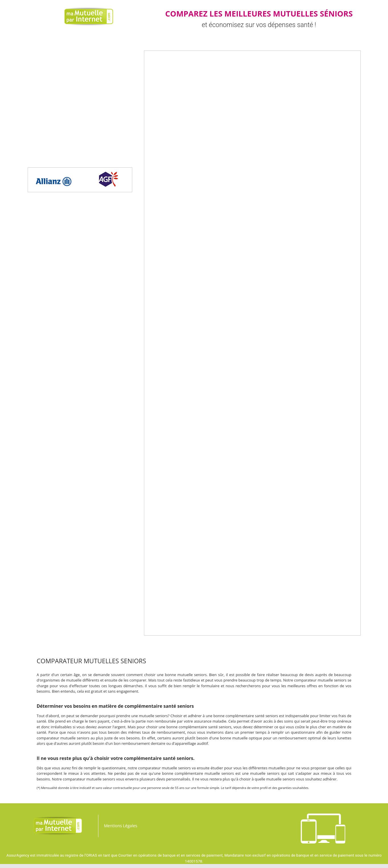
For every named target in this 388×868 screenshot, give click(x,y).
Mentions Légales (121, 826)
